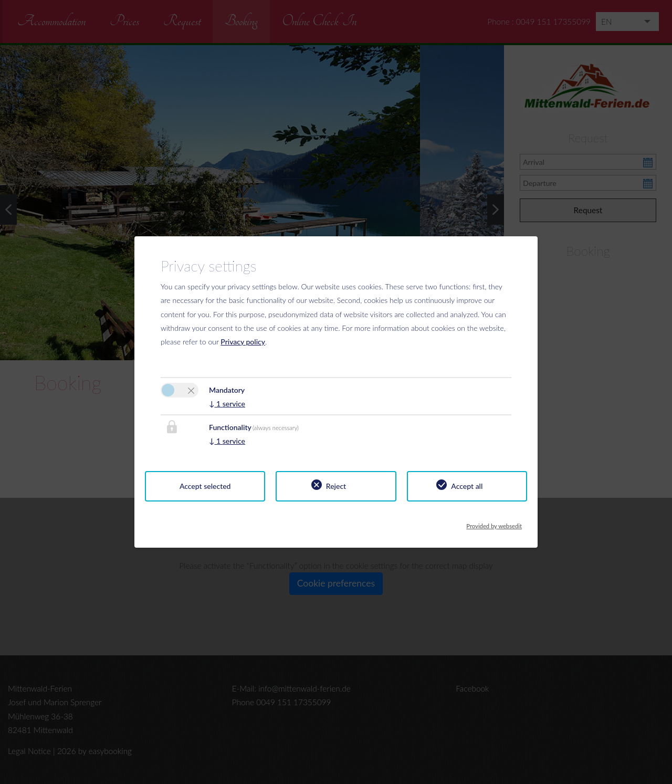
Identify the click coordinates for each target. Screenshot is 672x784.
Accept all (467, 486)
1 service (227, 404)
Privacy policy (243, 342)
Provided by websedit (494, 523)
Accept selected (205, 486)
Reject (336, 486)
